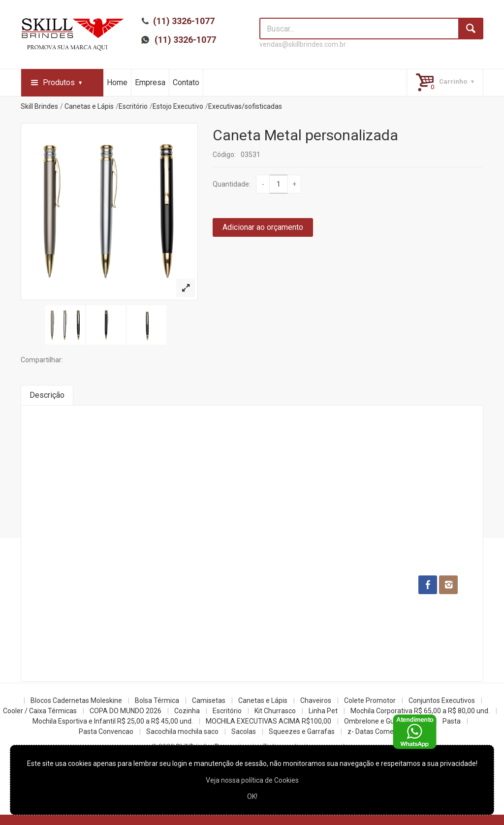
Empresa (150, 82)
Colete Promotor (370, 700)
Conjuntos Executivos (442, 700)
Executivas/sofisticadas (245, 106)
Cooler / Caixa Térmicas (40, 711)
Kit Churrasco (275, 711)
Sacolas (244, 731)
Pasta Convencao (106, 731)
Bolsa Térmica (157, 700)
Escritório (133, 106)
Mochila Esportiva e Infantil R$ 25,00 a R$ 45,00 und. (113, 721)
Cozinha (187, 711)
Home (117, 82)
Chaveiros (316, 700)
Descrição (47, 395)
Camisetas (209, 700)
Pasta (452, 721)
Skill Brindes (39, 106)
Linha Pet (323, 711)
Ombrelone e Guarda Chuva (387, 721)
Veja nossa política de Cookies (252, 780)
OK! (252, 796)
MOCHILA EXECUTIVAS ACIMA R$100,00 (268, 721)
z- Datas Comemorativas (386, 731)
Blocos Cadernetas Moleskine (76, 700)
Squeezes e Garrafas (302, 731)
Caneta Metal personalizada (305, 135)
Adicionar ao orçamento (263, 227)
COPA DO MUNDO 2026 (126, 711)
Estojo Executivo (178, 106)
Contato (186, 82)
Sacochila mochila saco (182, 731)
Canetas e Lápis (89, 106)
